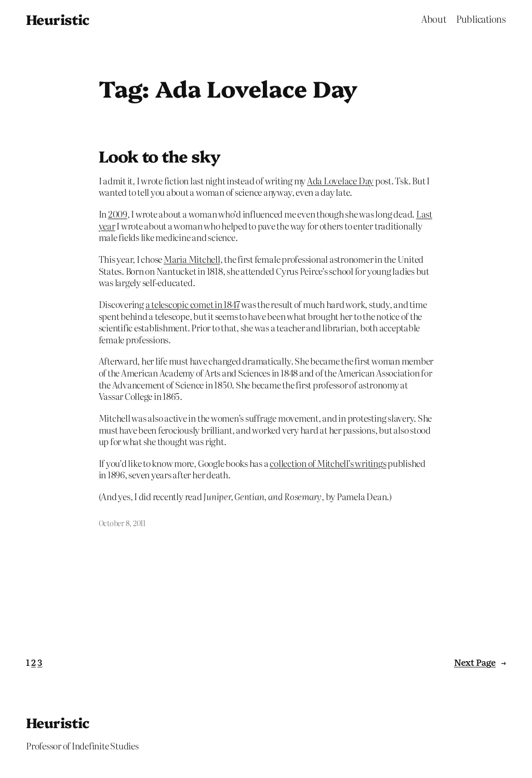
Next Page (480, 662)
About (434, 19)
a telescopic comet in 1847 (193, 304)
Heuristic (58, 19)
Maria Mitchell (192, 259)
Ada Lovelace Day (340, 180)
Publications (481, 19)
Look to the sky (160, 156)
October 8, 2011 (122, 523)
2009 (118, 214)
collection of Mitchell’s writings (328, 463)
